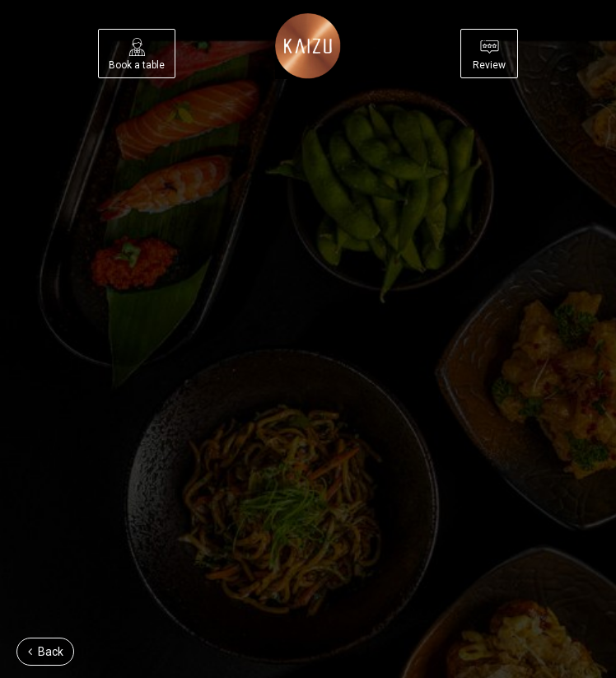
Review (489, 54)
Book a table (137, 54)
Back (46, 652)
